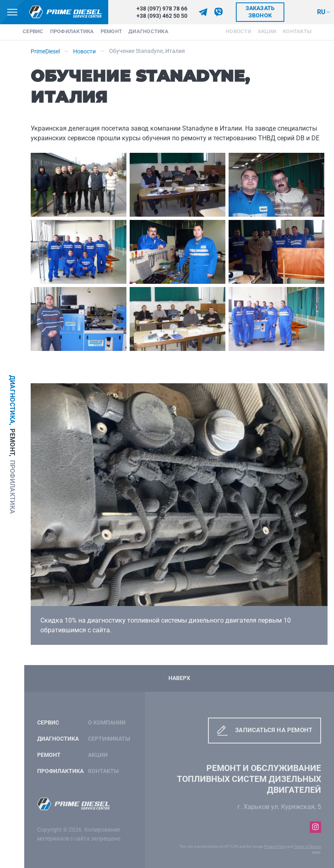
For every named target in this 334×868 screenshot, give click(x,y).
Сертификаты (109, 739)
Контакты (297, 31)
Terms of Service (308, 847)
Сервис (33, 31)
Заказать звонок (260, 12)
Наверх (179, 678)
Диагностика (148, 31)
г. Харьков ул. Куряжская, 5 (279, 807)
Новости (238, 31)
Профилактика (72, 31)
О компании (107, 723)
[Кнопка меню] (12, 12)
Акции (267, 31)
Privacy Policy (275, 847)
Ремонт (111, 31)
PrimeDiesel (45, 52)
